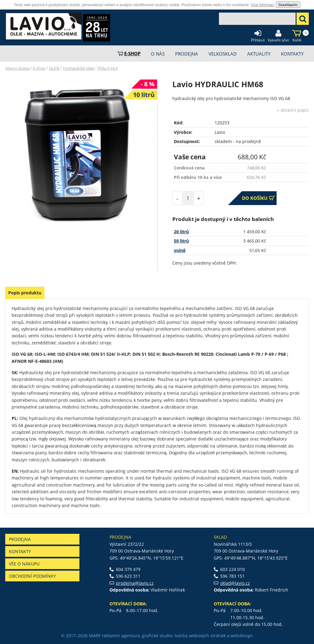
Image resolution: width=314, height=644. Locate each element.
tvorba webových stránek (200, 636)
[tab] (25, 293)
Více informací (263, 5)
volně (180, 250)
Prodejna (20, 539)
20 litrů (181, 232)
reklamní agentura (121, 636)
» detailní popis (293, 110)
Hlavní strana (17, 68)
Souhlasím (288, 5)
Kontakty (20, 551)
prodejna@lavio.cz (135, 583)
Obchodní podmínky (32, 576)
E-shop (39, 68)
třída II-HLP (108, 68)
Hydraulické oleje (78, 68)
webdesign (242, 636)
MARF (95, 636)
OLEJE (54, 68)
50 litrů (181, 241)
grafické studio (157, 636)
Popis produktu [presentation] (25, 293)
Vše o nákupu (24, 564)
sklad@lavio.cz (235, 583)
